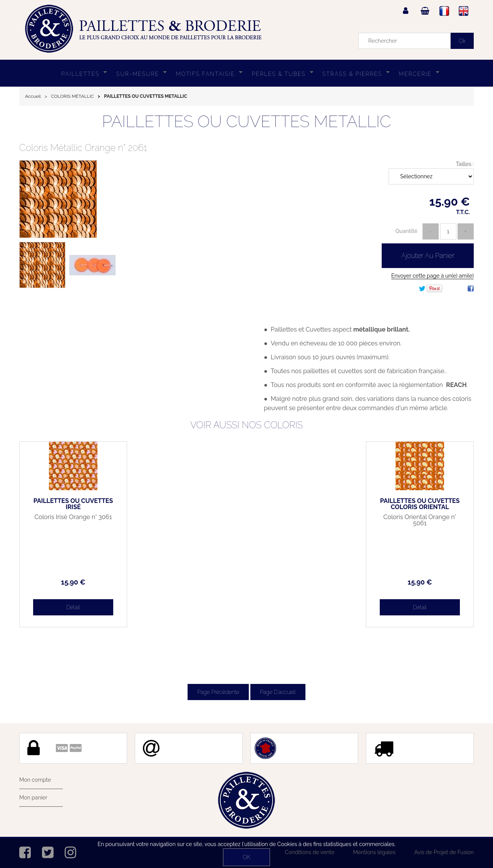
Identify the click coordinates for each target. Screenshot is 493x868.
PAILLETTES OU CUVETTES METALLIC (247, 121)
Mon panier (33, 798)
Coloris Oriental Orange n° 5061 (420, 520)
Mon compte (35, 780)
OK (246, 857)
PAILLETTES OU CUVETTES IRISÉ (73, 504)
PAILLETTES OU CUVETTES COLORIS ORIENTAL (420, 504)
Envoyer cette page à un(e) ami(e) (433, 276)
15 (73, 582)
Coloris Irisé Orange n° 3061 (73, 517)
